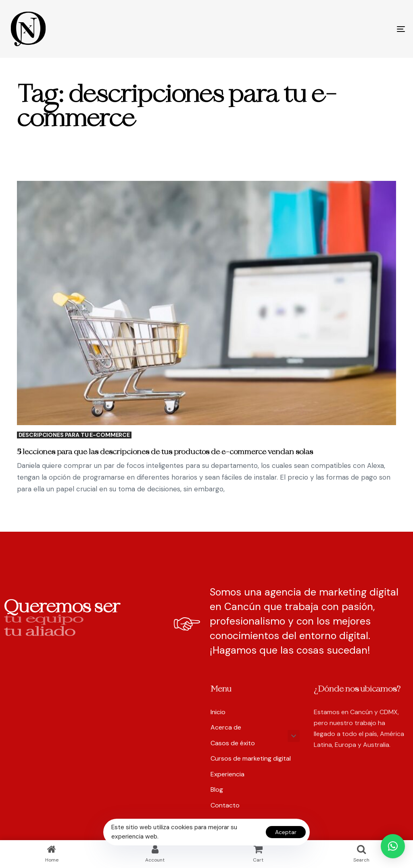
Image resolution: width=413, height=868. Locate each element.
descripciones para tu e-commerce (74, 435)
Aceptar (286, 832)
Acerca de (226, 727)
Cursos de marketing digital (251, 758)
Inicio (218, 712)
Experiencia (227, 774)
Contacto (225, 805)
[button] (294, 736)
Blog (217, 789)
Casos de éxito (233, 743)
